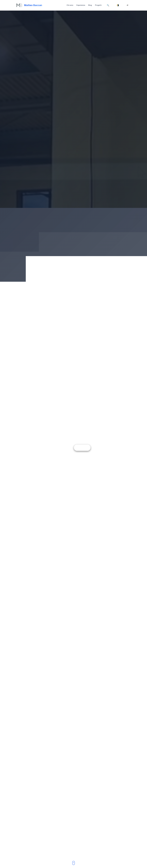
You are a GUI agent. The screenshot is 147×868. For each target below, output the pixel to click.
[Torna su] (29, 5)
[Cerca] (108, 5)
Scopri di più (82, 448)
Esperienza (81, 5)
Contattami (64, 447)
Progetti (98, 5)
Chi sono (70, 5)
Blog (90, 5)
